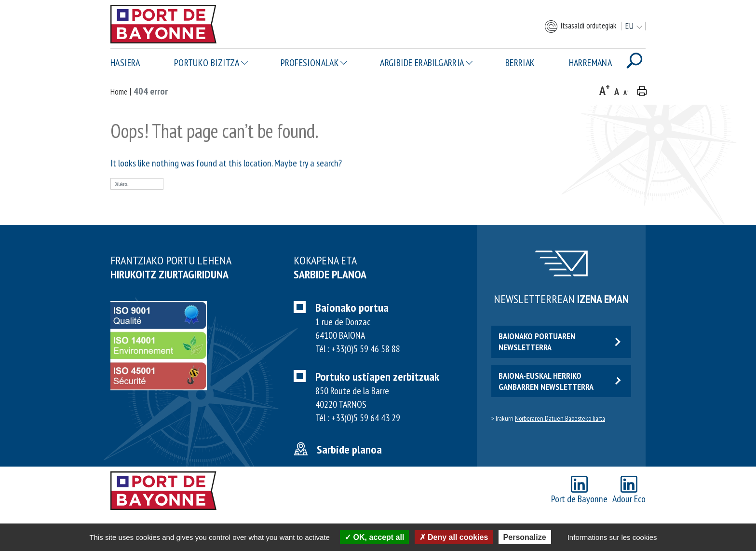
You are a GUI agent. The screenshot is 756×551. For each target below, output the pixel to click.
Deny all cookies (454, 537)
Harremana (591, 63)
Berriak (520, 63)
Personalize (525, 537)
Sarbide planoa (349, 449)
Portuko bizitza (207, 63)
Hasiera (125, 63)
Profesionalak (310, 63)
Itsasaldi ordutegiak (580, 27)
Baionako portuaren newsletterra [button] (560, 342)
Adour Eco (629, 490)
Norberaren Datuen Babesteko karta (560, 418)
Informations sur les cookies (612, 537)
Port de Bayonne (579, 490)
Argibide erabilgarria (422, 63)
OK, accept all (374, 537)
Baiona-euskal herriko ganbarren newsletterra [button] (560, 381)
